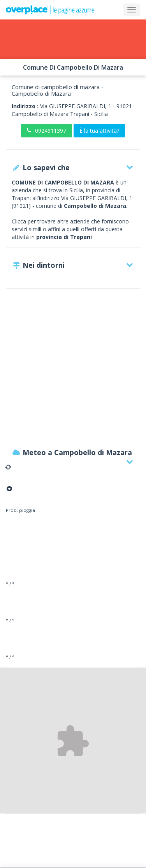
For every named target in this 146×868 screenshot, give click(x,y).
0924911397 (47, 131)
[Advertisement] (73, 369)
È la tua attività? (99, 131)
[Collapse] (132, 10)
